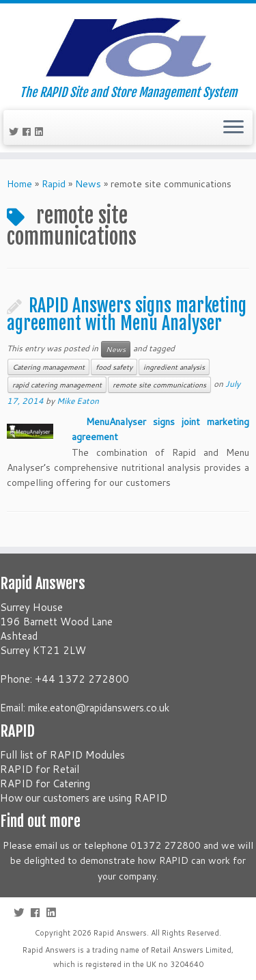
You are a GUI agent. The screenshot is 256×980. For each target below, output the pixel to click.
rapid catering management (57, 385)
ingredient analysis (174, 367)
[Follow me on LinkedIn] (41, 132)
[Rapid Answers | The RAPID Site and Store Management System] (128, 44)
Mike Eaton (78, 401)
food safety (114, 367)
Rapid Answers (120, 933)
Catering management (48, 367)
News (88, 184)
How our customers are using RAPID (84, 798)
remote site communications (159, 385)
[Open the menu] (233, 128)
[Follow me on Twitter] (16, 132)
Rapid (54, 184)
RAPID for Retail (40, 769)
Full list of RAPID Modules (62, 755)
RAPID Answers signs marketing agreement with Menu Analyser (127, 314)
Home (19, 184)
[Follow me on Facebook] (29, 132)
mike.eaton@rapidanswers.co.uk (99, 708)
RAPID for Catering (45, 784)
